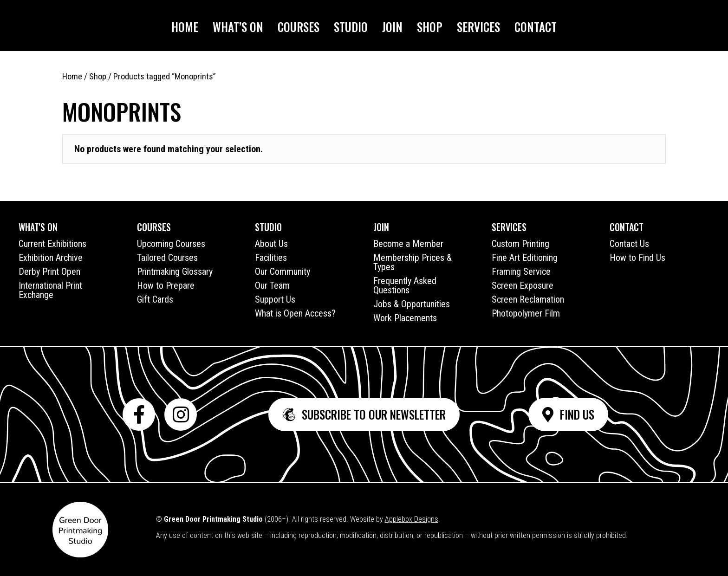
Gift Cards (155, 299)
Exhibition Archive (51, 258)
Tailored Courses (167, 258)
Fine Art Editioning (525, 258)
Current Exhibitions (52, 244)
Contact (536, 27)
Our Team (272, 285)
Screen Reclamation (528, 299)
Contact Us (629, 244)
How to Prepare (166, 285)
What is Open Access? (295, 313)
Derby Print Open (49, 272)
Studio (351, 27)
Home (185, 27)
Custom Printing (520, 244)
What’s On (238, 27)
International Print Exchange (50, 290)
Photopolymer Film (526, 313)
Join (392, 27)
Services (478, 27)
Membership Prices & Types (413, 262)
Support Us (275, 299)
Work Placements (405, 318)
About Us (271, 244)
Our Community (283, 272)
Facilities (271, 258)
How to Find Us (637, 258)
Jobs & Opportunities (412, 304)
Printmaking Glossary (175, 272)
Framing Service (521, 272)
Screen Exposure (523, 285)
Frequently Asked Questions (405, 285)
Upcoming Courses (171, 244)
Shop (430, 27)
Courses (299, 27)
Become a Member (408, 244)
